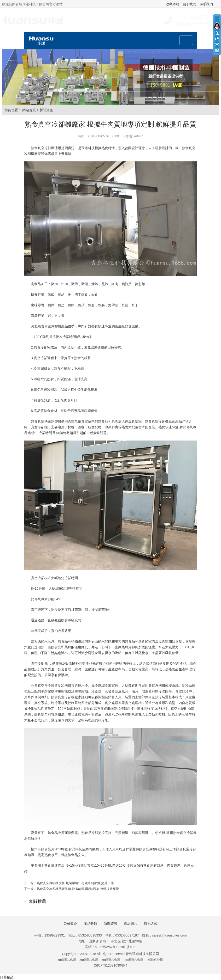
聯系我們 (206, 4)
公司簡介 (70, 924)
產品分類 (90, 924)
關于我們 (189, 4)
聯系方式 (151, 924)
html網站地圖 (133, 960)
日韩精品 (7, 977)
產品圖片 (131, 924)
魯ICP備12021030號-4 (110, 965)
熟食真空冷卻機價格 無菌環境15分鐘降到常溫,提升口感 (75, 883)
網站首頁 (29, 110)
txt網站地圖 (155, 960)
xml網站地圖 (67, 960)
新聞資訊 (46, 110)
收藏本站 (173, 4)
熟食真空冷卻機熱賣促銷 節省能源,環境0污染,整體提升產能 (78, 889)
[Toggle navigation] (186, 40)
